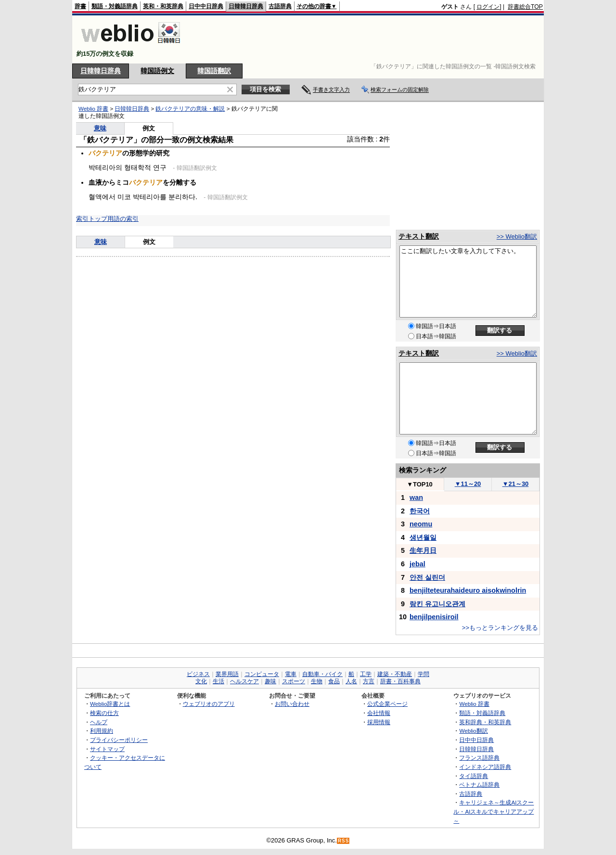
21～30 (516, 484)
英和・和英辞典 (163, 6)
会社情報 (379, 713)
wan (416, 498)
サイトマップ (107, 749)
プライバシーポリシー (119, 740)
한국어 (420, 511)
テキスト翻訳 (419, 236)
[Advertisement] (368, 39)
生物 (317, 681)
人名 (351, 681)
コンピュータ (262, 674)
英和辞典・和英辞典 (485, 722)
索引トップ (92, 219)
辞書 (80, 6)
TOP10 (420, 484)
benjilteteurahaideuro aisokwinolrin (468, 590)
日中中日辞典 (206, 6)
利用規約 (102, 731)
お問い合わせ (292, 704)
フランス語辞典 (479, 758)
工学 (366, 674)
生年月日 (423, 550)
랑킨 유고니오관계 (437, 604)
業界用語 (227, 674)
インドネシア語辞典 (485, 767)
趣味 (270, 681)
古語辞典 (280, 6)
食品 (334, 681)
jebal (417, 564)
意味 (100, 128)
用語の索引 (123, 219)
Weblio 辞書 (93, 109)
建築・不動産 (395, 674)
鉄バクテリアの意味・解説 (190, 109)
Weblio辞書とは (110, 704)
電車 (291, 674)
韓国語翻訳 (214, 71)
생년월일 (423, 537)
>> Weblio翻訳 (517, 236)
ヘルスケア (244, 681)
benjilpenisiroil (434, 617)
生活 (218, 681)
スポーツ (294, 681)
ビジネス (198, 674)
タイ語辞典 (474, 776)
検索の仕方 (104, 713)
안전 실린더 (427, 577)
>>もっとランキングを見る (500, 628)
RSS (344, 841)
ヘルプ (99, 722)
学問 (423, 674)
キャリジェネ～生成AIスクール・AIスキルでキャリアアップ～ (494, 811)
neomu (421, 524)
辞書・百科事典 (400, 681)
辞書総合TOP (525, 7)
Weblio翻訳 (473, 731)
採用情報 (379, 722)
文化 (201, 681)
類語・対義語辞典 (115, 6)
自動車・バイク (322, 674)
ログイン (488, 7)
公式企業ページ (387, 704)
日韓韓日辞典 (246, 6)
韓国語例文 (157, 71)
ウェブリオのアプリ (209, 704)
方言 (369, 681)
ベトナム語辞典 (479, 785)
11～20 (468, 484)
